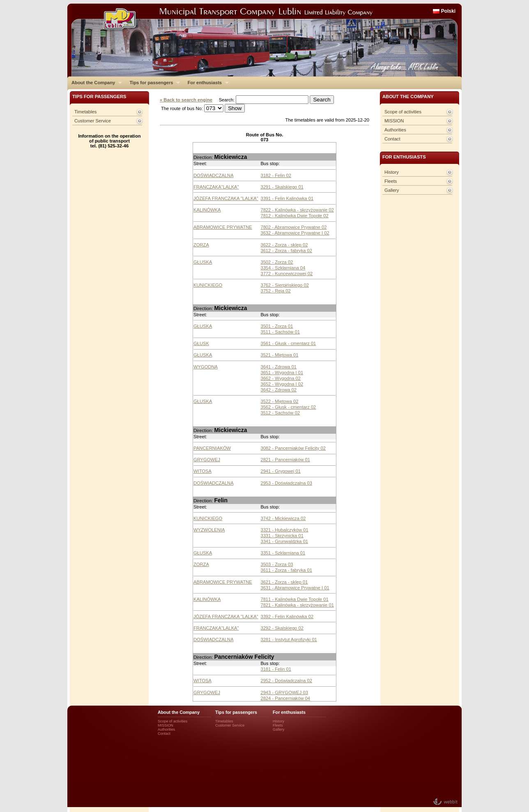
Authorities (395, 130)
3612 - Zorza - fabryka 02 (286, 251)
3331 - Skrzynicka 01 (282, 536)
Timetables (85, 112)
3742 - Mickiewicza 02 (283, 518)
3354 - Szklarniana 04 (283, 268)
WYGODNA (206, 367)
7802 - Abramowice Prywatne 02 (293, 227)
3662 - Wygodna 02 (281, 378)
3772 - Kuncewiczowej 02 (286, 274)
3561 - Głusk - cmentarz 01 (288, 343)
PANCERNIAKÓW (212, 448)
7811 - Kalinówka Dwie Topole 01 (294, 599)
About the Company (95, 83)
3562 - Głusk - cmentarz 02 (288, 407)
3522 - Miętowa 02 (279, 401)
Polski (448, 11)
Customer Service (93, 121)
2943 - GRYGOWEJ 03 (284, 692)
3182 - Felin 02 (276, 175)
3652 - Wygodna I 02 (282, 384)
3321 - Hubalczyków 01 (284, 530)
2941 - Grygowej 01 (281, 471)
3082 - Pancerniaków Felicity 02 (293, 448)
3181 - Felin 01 (276, 669)
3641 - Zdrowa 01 (278, 367)
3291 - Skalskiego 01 (282, 187)
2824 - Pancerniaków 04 (285, 698)
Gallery (392, 190)
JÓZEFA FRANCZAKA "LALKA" (226, 198)
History (392, 172)
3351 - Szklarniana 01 (283, 553)
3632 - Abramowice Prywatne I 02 (295, 233)
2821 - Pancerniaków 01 (285, 460)
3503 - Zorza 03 (277, 564)
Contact (392, 139)
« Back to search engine (186, 100)
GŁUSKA (203, 262)
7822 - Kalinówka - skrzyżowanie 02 (297, 210)
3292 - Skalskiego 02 (282, 628)
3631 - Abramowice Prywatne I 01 (295, 588)
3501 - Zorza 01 (277, 326)
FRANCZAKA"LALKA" (216, 187)
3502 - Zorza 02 (277, 262)
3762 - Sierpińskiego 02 (285, 285)
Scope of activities (403, 112)
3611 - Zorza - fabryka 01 (286, 570)
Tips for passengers (153, 83)
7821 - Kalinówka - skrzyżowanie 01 (297, 605)
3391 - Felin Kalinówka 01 (287, 198)
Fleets (391, 181)
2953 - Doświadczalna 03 (286, 483)
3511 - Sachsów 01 (280, 332)
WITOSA (202, 471)
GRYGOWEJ (207, 460)
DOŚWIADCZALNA (214, 175)
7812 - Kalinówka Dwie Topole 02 (294, 216)
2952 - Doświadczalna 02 (286, 681)
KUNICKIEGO (208, 285)
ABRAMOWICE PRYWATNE (223, 227)
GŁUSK (201, 343)
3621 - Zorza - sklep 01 (284, 582)
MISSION (394, 121)
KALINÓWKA (207, 210)
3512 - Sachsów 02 (280, 413)
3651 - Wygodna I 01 (282, 373)
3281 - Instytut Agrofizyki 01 (289, 639)
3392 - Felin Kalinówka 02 (287, 616)
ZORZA (201, 245)
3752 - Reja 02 (275, 291)
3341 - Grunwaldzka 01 (284, 541)
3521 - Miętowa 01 (279, 355)
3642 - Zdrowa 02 (278, 390)
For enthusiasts (206, 83)
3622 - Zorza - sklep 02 (284, 245)
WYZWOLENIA (209, 530)
